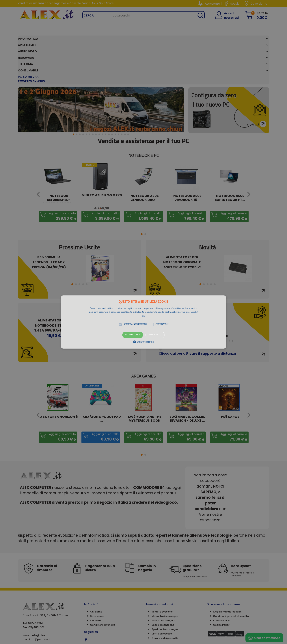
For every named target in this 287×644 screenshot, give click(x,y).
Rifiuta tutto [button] (155, 335)
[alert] (143, 322)
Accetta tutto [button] (133, 335)
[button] (143, 322)
